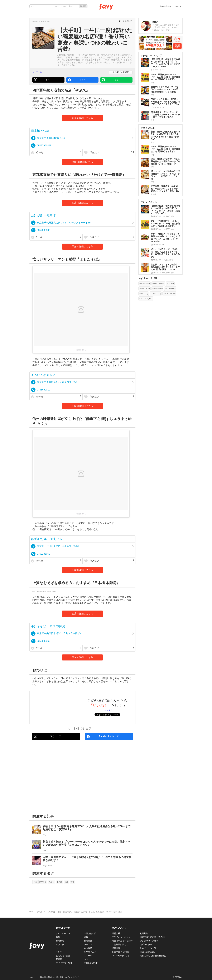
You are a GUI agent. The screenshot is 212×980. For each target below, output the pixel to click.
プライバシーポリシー (122, 937)
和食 (72, 882)
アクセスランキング (151, 56)
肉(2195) (170, 284)
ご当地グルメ (90, 952)
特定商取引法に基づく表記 (152, 937)
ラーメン (88, 944)
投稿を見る (81, 350)
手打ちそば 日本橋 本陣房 (48, 626)
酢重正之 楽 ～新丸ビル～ (48, 539)
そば (35, 882)
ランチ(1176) (170, 289)
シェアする (37, 72)
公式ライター (146, 944)
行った (56, 153)
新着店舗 (88, 941)
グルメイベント (63, 933)
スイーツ (88, 956)
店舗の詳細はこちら (82, 162)
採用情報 (116, 948)
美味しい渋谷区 (91, 963)
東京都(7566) (144, 284)
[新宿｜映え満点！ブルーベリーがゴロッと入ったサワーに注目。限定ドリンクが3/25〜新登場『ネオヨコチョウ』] (82, 846)
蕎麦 (66, 882)
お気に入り (121, 72)
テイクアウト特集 (64, 963)
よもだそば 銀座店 (43, 375)
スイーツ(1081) (169, 294)
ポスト (42, 80)
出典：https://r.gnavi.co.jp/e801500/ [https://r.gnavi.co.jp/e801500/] (44, 591)
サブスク (60, 944)
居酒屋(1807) (144, 289)
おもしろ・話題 (63, 956)
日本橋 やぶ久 (40, 131)
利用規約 (144, 933)
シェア (76, 80)
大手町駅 (43, 882)
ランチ (59, 952)
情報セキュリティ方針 (122, 941)
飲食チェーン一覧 (148, 948)
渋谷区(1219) (157, 289)
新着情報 (60, 941)
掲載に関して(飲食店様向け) (153, 956)
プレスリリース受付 (149, 941)
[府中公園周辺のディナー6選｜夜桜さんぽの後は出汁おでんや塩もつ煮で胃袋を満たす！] (82, 861)
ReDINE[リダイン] (120, 956)
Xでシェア (48, 737)
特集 (58, 937)
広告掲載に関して (120, 944)
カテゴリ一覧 (63, 928)
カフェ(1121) (156, 294)
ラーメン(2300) (158, 284)
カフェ (87, 959)
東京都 (52, 882)
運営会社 (116, 933)
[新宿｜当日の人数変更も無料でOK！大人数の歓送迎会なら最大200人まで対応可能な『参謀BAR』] (82, 830)
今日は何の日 (90, 933)
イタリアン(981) (146, 299)
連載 (86, 937)
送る (110, 80)
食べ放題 (88, 948)
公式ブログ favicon (121, 952)
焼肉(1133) (144, 294)
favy (31, 912)
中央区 (59, 882)
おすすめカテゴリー (149, 278)
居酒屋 (59, 959)
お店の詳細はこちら (82, 118)
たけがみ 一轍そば (43, 215)
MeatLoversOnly (147, 952)
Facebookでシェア (103, 737)
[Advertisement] (82, 778)
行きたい (109, 153)
